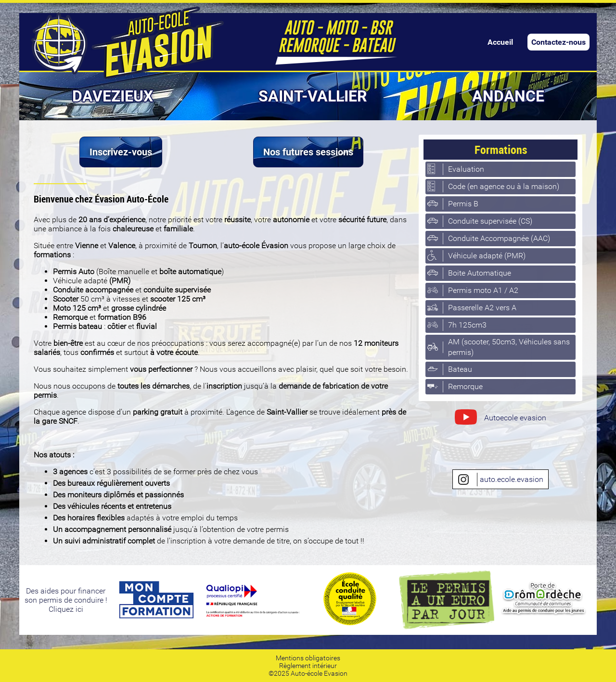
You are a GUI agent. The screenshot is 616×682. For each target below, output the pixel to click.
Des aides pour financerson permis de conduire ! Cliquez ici (66, 600)
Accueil (500, 42)
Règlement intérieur (308, 666)
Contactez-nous (558, 42)
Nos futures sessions (308, 152)
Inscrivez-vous (121, 152)
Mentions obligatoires (308, 658)
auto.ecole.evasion (500, 480)
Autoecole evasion (500, 419)
